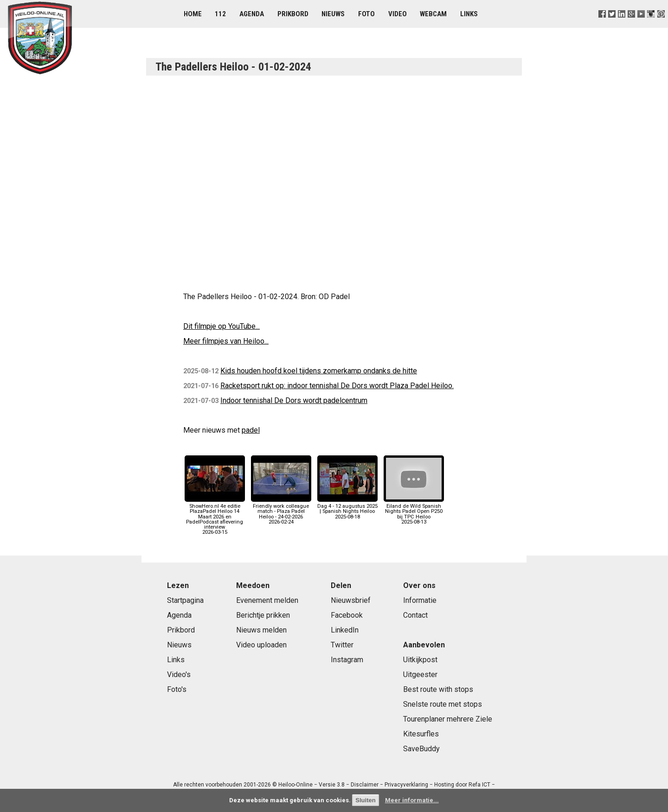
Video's (179, 675)
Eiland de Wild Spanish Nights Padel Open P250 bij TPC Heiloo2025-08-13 (414, 511)
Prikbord (293, 14)
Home (193, 14)
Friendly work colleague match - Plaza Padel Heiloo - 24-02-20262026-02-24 (281, 511)
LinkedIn (345, 630)
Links (469, 14)
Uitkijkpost (420, 660)
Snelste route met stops (443, 704)
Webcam (433, 14)
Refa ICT (479, 785)
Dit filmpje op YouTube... (222, 326)
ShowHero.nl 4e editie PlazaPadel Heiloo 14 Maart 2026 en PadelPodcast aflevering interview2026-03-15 (215, 517)
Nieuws (333, 14)
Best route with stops (438, 689)
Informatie (420, 600)
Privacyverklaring (406, 785)
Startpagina (185, 600)
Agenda (252, 14)
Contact (415, 615)
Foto (366, 14)
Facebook (347, 615)
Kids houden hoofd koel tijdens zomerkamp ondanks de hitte (319, 371)
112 (220, 14)
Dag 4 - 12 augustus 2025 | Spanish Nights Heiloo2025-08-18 (347, 509)
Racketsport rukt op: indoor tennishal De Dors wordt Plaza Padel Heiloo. (337, 386)
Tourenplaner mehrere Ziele (448, 719)
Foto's (177, 689)
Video (398, 14)
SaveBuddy (421, 749)
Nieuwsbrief (351, 600)
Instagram (347, 660)
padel (251, 430)
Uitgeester (420, 675)
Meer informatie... (412, 800)
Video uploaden (261, 645)
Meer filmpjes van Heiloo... (226, 341)
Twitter (342, 645)
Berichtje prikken (263, 615)
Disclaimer (365, 785)
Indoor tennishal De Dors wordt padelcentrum (294, 400)
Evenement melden (267, 600)
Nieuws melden (261, 630)
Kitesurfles (421, 734)
